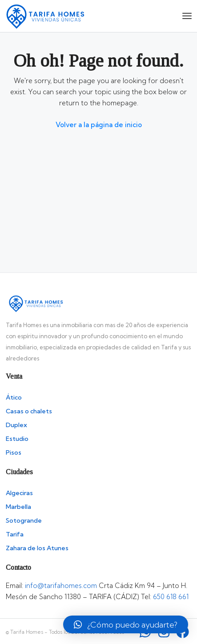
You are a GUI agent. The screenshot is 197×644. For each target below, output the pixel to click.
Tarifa (15, 534)
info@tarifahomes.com (61, 586)
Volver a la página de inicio (99, 125)
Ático (14, 397)
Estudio (17, 439)
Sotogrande (24, 520)
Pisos (14, 452)
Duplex (16, 425)
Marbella (18, 507)
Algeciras (19, 493)
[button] (126, 624)
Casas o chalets (29, 411)
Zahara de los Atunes (37, 548)
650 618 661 (171, 597)
